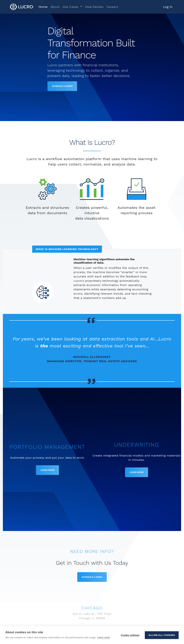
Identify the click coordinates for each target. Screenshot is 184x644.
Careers (112, 7)
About (55, 7)
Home (43, 7)
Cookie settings (130, 635)
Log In (168, 7)
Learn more (104, 637)
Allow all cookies (162, 635)
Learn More (48, 470)
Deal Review (94, 7)
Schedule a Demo (62, 86)
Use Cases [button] (71, 7)
